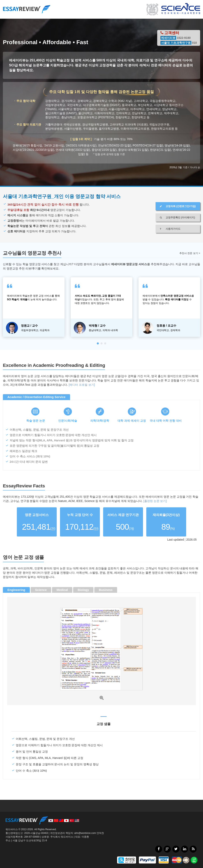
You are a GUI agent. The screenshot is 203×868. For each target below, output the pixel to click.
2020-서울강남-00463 (36, 833)
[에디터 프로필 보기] (82, 385)
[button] (98, 343)
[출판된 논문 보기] (155, 501)
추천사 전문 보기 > (190, 253)
